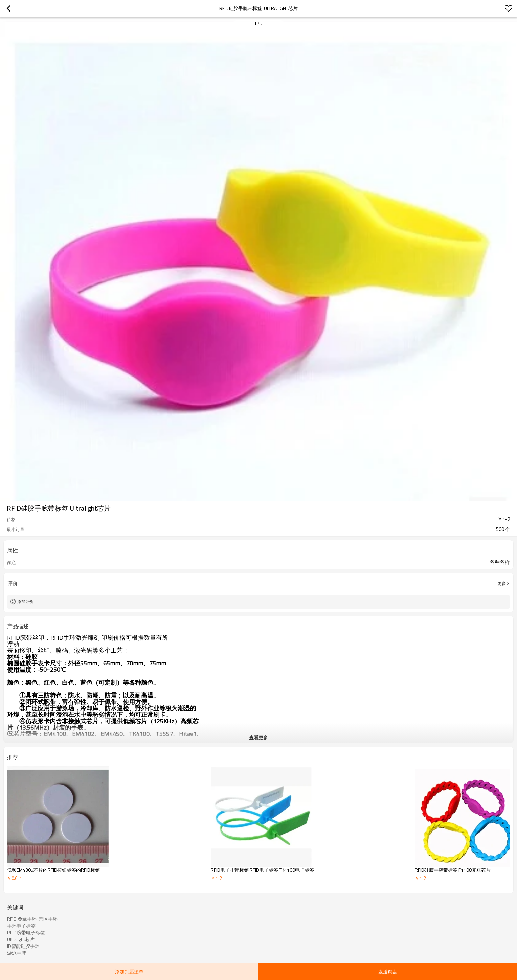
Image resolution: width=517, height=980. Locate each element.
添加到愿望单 (129, 971)
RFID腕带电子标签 (26, 933)
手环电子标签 (21, 926)
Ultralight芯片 (21, 939)
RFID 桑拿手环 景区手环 (32, 919)
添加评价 (25, 602)
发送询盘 (388, 971)
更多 (502, 583)
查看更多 (258, 738)
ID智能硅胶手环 (23, 946)
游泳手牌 (17, 953)
